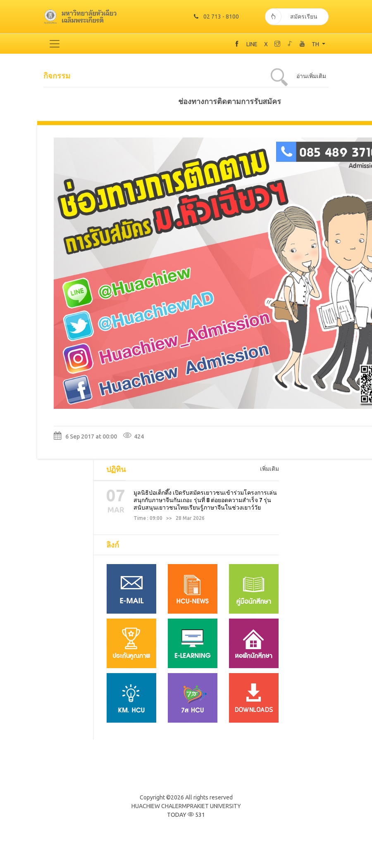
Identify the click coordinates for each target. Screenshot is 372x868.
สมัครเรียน (291, 17)
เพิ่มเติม (269, 469)
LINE (252, 45)
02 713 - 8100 (218, 17)
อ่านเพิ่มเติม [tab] (311, 76)
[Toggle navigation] (55, 44)
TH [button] (316, 45)
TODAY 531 (186, 815)
